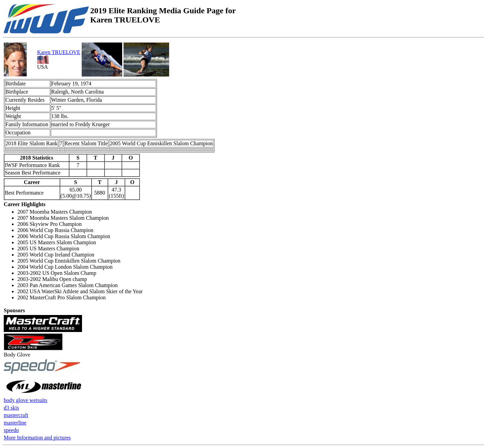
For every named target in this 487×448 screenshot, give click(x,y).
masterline (15, 423)
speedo (11, 430)
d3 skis (11, 408)
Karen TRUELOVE (59, 52)
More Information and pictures (37, 438)
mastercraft (16, 415)
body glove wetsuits (26, 400)
